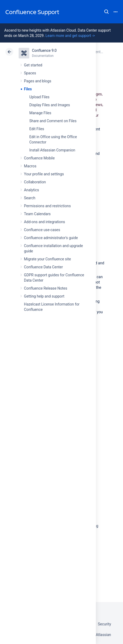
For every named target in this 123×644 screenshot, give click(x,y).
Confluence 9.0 (44, 50)
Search (106, 12)
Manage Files (40, 113)
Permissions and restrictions (47, 206)
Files (28, 89)
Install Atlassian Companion (52, 150)
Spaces (30, 73)
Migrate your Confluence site (47, 259)
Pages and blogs (38, 81)
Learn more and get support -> (70, 36)
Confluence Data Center (43, 267)
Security (104, 624)
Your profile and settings (44, 174)
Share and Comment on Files (53, 121)
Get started (33, 65)
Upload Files (39, 97)
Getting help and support (44, 296)
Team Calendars (37, 214)
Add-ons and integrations (44, 222)
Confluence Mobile (39, 158)
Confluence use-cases (42, 230)
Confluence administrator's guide (51, 238)
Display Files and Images (50, 105)
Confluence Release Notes (46, 288)
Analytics (31, 190)
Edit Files (37, 129)
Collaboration (35, 182)
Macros (30, 166)
